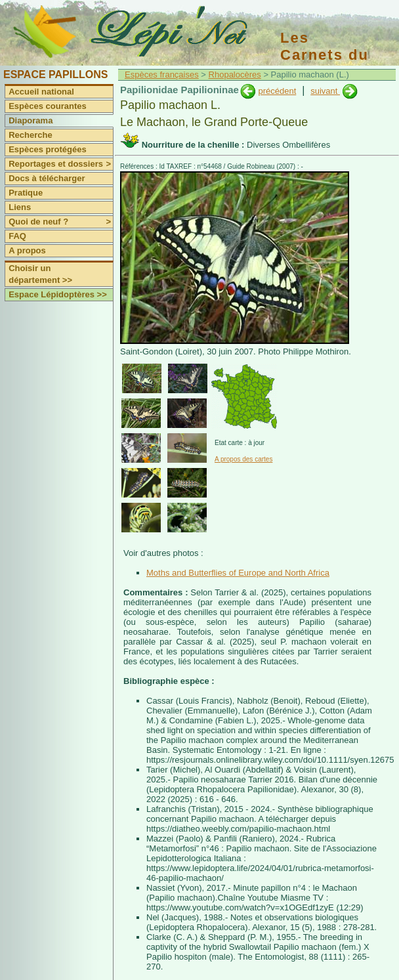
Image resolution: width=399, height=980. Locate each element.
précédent (277, 91)
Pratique (26, 193)
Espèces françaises (162, 75)
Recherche (30, 135)
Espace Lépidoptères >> (58, 294)
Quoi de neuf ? (61, 222)
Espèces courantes (48, 106)
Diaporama (31, 120)
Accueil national (41, 92)
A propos (27, 250)
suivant (325, 91)
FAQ (17, 236)
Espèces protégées (48, 149)
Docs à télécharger (47, 178)
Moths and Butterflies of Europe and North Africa (238, 573)
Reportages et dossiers (61, 164)
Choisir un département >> (40, 274)
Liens (20, 207)
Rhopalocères (235, 75)
